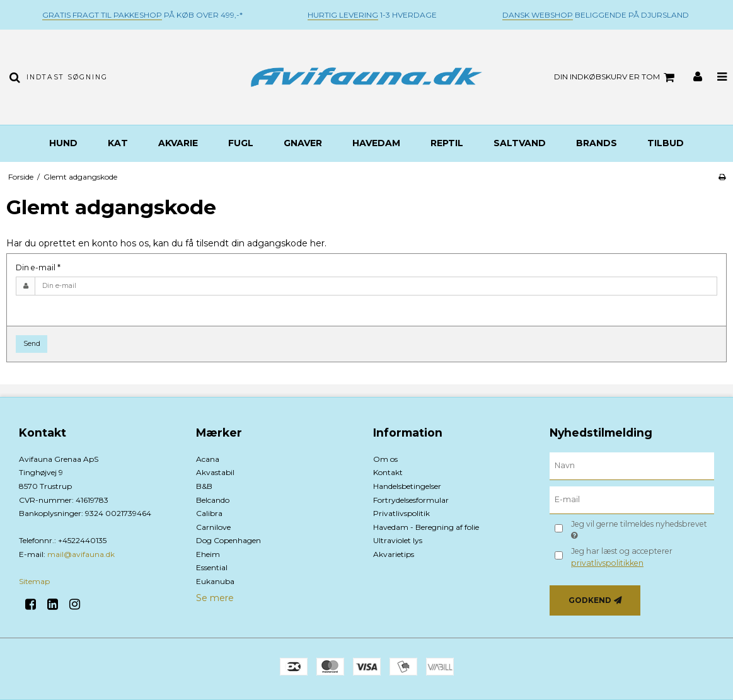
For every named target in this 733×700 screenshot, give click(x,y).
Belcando (213, 500)
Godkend (590, 600)
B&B (204, 486)
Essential (212, 567)
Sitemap (34, 581)
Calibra (209, 513)
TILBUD (666, 143)
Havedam (376, 143)
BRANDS (597, 143)
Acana (208, 459)
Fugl (241, 143)
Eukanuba (215, 581)
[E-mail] (632, 499)
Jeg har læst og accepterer (622, 557)
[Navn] (632, 465)
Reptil (447, 143)
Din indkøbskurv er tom (616, 77)
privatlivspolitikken (607, 563)
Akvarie (178, 143)
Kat (118, 143)
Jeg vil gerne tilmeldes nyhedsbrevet (638, 529)
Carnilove (213, 527)
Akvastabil (215, 472)
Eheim (208, 554)
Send (32, 344)
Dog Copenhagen (228, 540)
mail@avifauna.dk (81, 554)
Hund (63, 143)
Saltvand (520, 143)
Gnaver (303, 143)
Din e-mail (38, 267)
